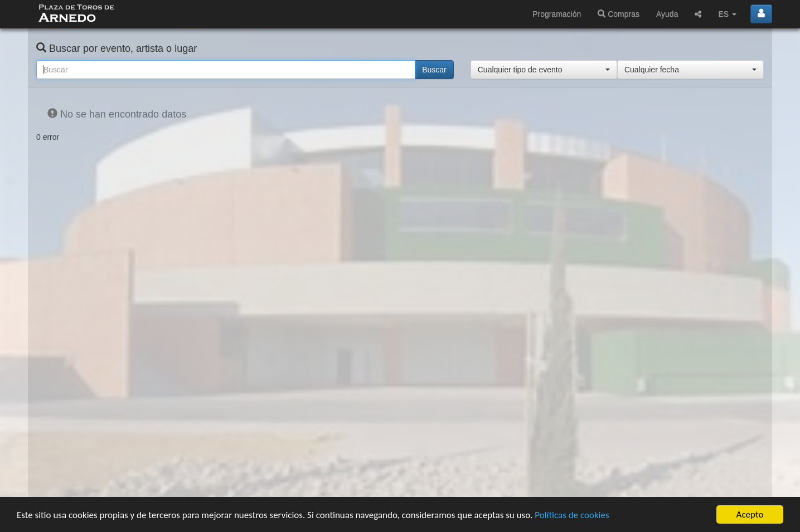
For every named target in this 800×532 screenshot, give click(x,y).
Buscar (434, 70)
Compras (619, 14)
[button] (544, 70)
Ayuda (667, 14)
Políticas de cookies (572, 515)
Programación (557, 14)
